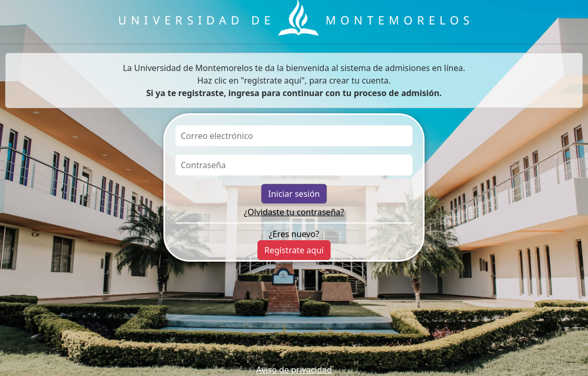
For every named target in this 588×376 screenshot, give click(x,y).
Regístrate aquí (294, 250)
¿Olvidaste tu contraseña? (294, 212)
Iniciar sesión (294, 194)
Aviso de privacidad (294, 370)
